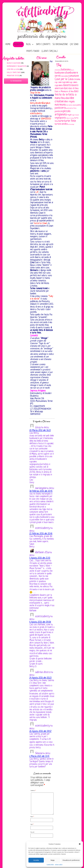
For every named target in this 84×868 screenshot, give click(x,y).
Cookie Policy (50, 864)
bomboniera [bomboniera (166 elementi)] (60, 73)
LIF (37, 192)
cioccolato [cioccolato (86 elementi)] (65, 76)
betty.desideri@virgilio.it (40, 103)
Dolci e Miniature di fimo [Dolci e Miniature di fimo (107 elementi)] (64, 92)
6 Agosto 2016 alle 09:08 (40, 622)
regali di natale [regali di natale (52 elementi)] (75, 115)
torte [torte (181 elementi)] (61, 121)
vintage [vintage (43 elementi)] (73, 124)
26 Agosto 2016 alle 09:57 (40, 731)
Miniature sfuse (13, 76)
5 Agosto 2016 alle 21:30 (40, 558)
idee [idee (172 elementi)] (67, 98)
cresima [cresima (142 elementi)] (77, 79)
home (8, 44)
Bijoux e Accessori (14, 63)
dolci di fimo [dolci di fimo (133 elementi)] (73, 88)
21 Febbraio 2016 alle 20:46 (41, 534)
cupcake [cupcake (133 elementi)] (65, 82)
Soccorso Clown (40, 223)
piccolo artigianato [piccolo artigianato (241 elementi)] (63, 113)
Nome (32, 817)
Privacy (26, 856)
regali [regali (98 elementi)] (69, 115)
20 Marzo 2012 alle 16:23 (40, 430)
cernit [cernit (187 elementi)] (58, 76)
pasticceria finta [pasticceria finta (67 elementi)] (71, 108)
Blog (29, 44)
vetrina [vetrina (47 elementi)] (69, 124)
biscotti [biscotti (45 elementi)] (72, 70)
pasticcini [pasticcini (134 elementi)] (59, 111)
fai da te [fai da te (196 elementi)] (63, 95)
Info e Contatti (43, 44)
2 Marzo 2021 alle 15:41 (39, 756)
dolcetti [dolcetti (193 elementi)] (67, 85)
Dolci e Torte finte (14, 73)
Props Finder (33, 51)
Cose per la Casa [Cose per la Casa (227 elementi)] (64, 79)
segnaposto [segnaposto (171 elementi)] (60, 118)
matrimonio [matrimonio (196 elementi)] (60, 105)
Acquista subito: (13, 58)
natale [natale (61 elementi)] (74, 105)
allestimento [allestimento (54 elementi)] (58, 70)
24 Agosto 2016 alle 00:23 (40, 678)
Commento (33, 791)
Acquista (18, 44)
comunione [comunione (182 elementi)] (74, 76)
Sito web (32, 832)
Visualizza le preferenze (71, 860)
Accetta (36, 860)
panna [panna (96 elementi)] (79, 105)
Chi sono (74, 44)
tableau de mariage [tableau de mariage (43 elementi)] (70, 118)
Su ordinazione (60, 44)
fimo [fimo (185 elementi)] (63, 98)
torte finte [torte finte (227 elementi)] (70, 121)
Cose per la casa (13, 69)
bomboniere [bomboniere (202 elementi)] (72, 73)
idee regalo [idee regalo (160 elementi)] (69, 102)
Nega (53, 860)
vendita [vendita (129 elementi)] (65, 124)
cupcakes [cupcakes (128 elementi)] (59, 85)
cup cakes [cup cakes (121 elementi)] (73, 82)
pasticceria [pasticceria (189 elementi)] (60, 108)
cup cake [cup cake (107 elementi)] (58, 82)
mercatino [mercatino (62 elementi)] (69, 105)
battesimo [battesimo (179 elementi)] (66, 70)
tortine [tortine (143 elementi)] (58, 124)
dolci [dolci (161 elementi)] (66, 88)
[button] (80, 844)
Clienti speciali (50, 51)
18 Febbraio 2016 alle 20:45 (41, 491)
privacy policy (59, 864)
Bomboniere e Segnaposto (17, 66)
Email (32, 824)
